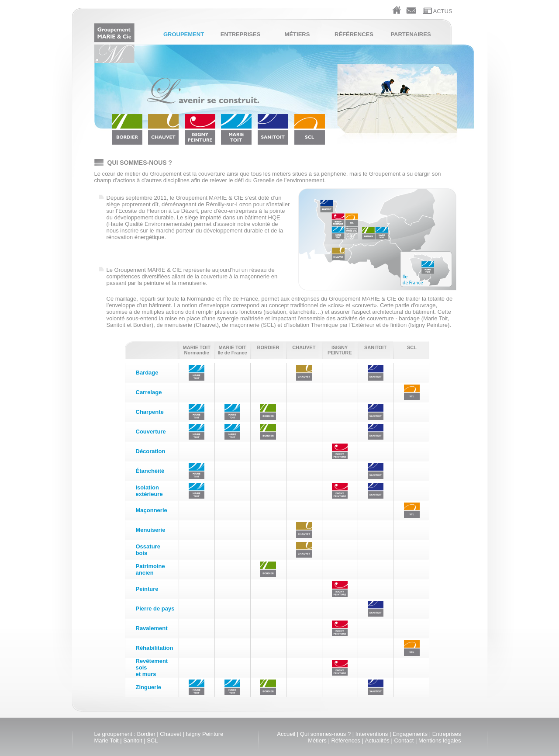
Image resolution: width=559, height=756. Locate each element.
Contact (404, 740)
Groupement (184, 34)
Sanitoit (133, 740)
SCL (152, 740)
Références (354, 34)
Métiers (297, 34)
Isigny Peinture (204, 734)
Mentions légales (440, 740)
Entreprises (241, 34)
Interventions (372, 734)
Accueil (286, 734)
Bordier (146, 734)
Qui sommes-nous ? (325, 734)
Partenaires (411, 34)
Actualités (377, 740)
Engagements (410, 734)
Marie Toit (107, 740)
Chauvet (170, 734)
